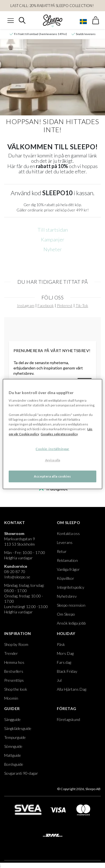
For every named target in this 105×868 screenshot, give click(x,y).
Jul (59, 680)
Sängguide (12, 719)
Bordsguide (14, 764)
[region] (52, 434)
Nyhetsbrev (67, 596)
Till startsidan (53, 230)
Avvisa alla (53, 460)
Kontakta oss (68, 533)
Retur (62, 551)
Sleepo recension (71, 605)
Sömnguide (13, 746)
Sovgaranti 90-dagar (21, 773)
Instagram (26, 305)
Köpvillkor (66, 578)
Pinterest (65, 305)
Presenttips (14, 680)
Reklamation (67, 560)
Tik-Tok (82, 305)
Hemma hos (14, 662)
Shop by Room (16, 644)
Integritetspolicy (71, 587)
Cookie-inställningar (52, 449)
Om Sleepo (69, 523)
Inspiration (17, 633)
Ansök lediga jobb (71, 623)
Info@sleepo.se (17, 577)
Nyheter (53, 249)
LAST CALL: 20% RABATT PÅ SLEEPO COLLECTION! (52, 6)
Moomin (11, 698)
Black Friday (67, 671)
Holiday (66, 633)
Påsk (61, 644)
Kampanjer (53, 239)
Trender (11, 653)
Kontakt (15, 523)
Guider (12, 708)
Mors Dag (65, 653)
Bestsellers (14, 671)
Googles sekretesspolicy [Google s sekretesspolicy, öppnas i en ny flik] (59, 434)
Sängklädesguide (18, 728)
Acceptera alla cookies (53, 477)
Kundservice (16, 566)
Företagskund (68, 719)
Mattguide (13, 755)
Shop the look (16, 689)
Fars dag (64, 662)
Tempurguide (15, 737)
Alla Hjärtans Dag (72, 689)
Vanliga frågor (68, 569)
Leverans (65, 542)
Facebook (46, 305)
